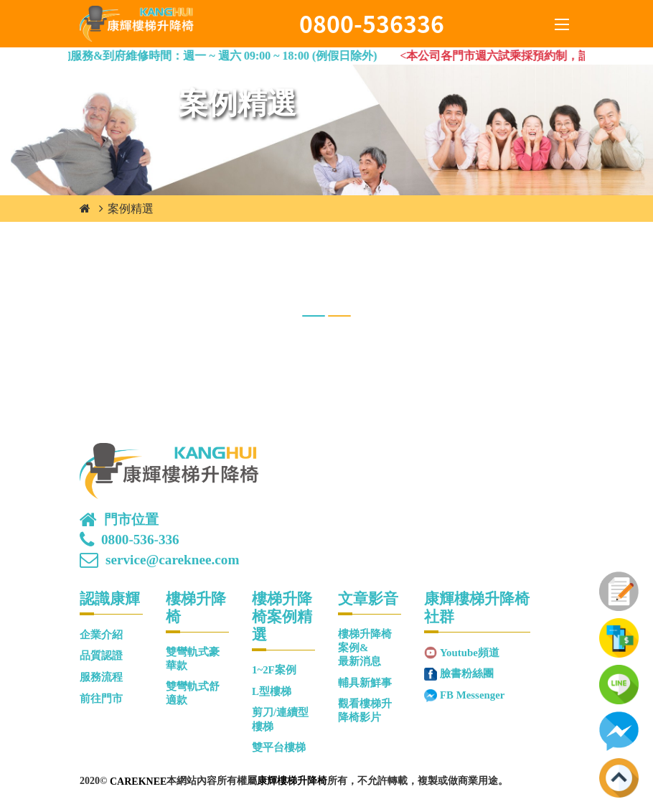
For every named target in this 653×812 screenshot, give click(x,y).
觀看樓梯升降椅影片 (365, 710)
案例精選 (131, 209)
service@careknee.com (172, 560)
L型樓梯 (272, 691)
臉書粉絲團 (467, 673)
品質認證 (101, 655)
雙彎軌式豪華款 (193, 659)
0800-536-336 (140, 540)
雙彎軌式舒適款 (193, 693)
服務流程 (101, 677)
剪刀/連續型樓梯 (280, 719)
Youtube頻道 (470, 653)
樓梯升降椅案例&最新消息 (365, 648)
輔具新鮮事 (365, 683)
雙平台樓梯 (279, 747)
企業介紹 (101, 635)
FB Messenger (472, 695)
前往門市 (101, 699)
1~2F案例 (274, 670)
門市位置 (131, 520)
